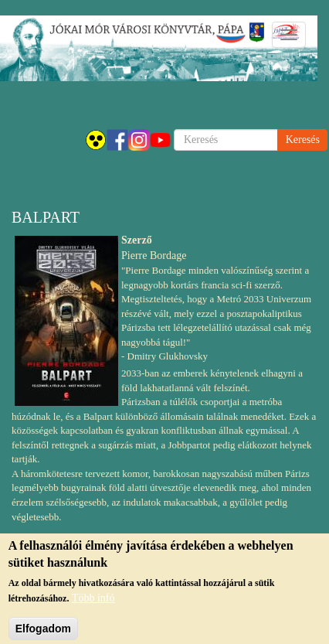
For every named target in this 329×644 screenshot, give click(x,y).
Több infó (93, 603)
